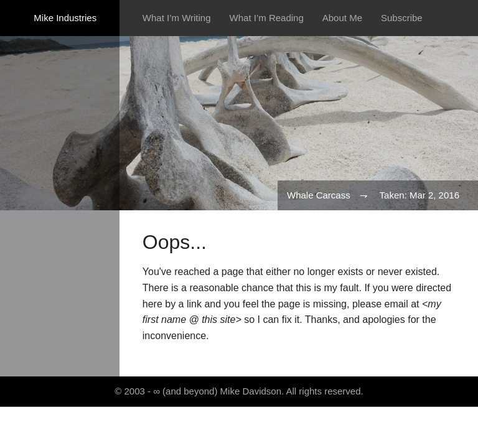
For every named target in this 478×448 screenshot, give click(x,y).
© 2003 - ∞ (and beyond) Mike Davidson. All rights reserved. (239, 391)
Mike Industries (65, 18)
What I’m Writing (177, 18)
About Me (342, 18)
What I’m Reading (267, 18)
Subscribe (402, 18)
